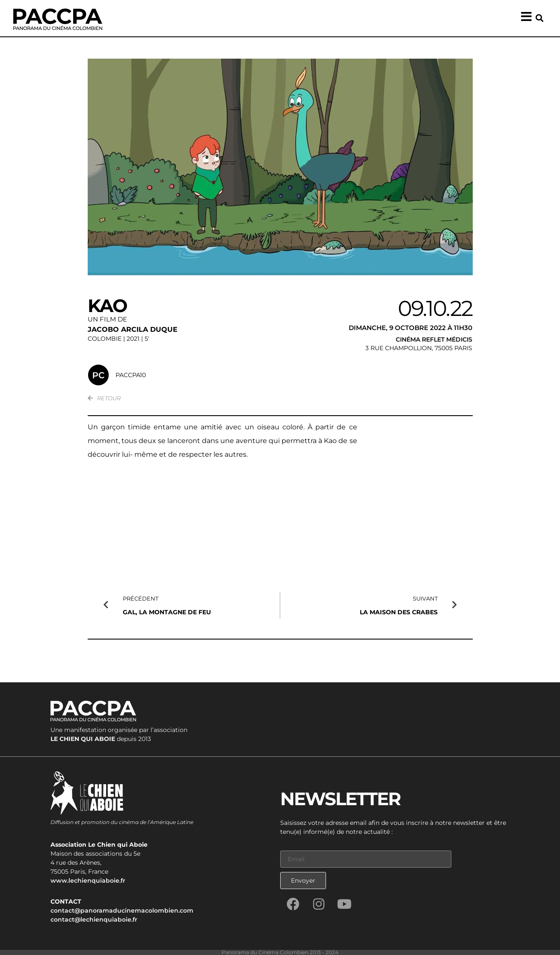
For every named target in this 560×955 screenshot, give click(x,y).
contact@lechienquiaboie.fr (94, 919)
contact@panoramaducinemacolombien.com (122, 910)
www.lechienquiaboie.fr (88, 880)
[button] (540, 18)
